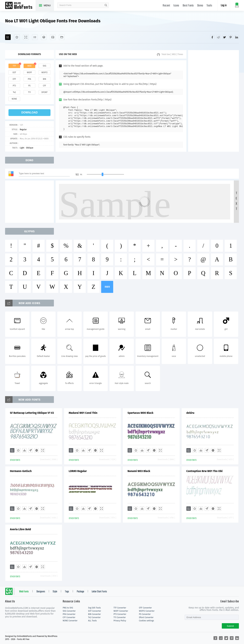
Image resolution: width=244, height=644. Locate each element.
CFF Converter (69, 617)
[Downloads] (24, 450)
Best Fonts (188, 6)
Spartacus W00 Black (141, 413)
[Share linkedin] (237, 37)
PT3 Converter (120, 614)
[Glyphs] (35, 37)
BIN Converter (94, 614)
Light (22, 148)
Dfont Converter (146, 617)
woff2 (45, 72)
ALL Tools (92, 621)
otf (14, 79)
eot (14, 72)
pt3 (14, 86)
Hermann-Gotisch (21, 471)
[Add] (8, 37)
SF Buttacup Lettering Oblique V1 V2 (32, 413)
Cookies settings (146, 621)
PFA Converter (69, 614)
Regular (23, 130)
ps (29, 86)
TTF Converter (120, 608)
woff (29, 72)
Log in (224, 6)
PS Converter (145, 614)
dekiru (190, 413)
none (14, 99)
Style (55, 592)
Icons (176, 6)
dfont (44, 92)
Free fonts (20, 6)
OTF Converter (145, 608)
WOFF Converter (121, 611)
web (29, 66)
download (29, 112)
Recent (166, 6)
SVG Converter (69, 611)
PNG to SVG (68, 608)
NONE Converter (70, 621)
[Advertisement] (213, 101)
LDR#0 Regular (78, 471)
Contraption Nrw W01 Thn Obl (205, 471)
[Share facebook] (212, 37)
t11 (29, 92)
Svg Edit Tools (94, 608)
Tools (209, 6)
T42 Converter (94, 617)
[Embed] (37, 450)
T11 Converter (120, 617)
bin (44, 79)
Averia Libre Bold (21, 529)
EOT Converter (95, 611)
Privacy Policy (120, 621)
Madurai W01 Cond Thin (83, 413)
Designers (41, 592)
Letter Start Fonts (99, 592)
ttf (14, 66)
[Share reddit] (218, 37)
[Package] (44, 37)
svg (44, 66)
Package (80, 592)
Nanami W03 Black (139, 471)
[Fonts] (62, 37)
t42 (14, 92)
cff (44, 86)
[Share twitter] (225, 37)
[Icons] (53, 37)
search (106, 5)
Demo (200, 6)
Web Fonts (24, 592)
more (107, 287)
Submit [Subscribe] (230, 626)
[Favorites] (17, 37)
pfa (29, 79)
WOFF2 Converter (147, 611)
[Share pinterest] (231, 37)
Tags (67, 592)
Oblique (30, 148)
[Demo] (26, 37)
